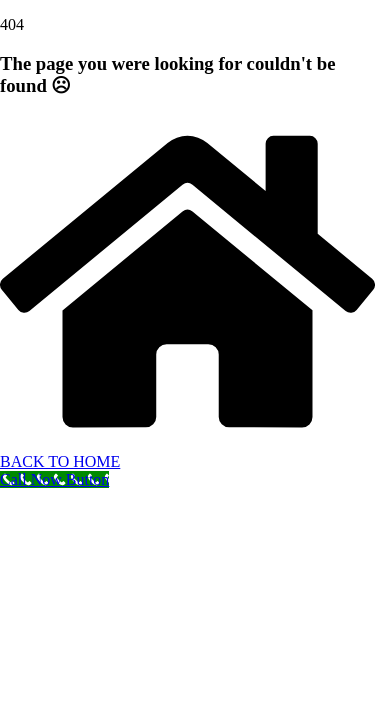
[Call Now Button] (54, 479)
